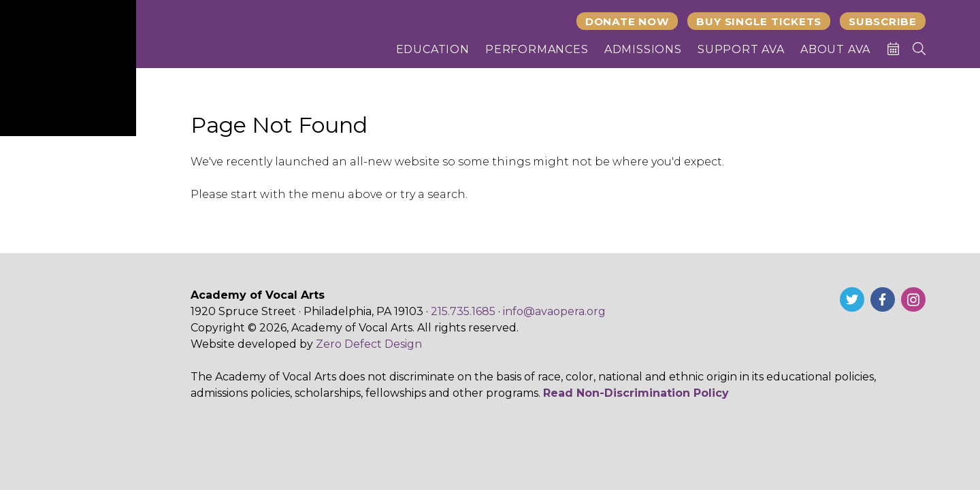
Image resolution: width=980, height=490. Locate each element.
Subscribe (883, 21)
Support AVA (741, 49)
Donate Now (627, 21)
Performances (537, 49)
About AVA (835, 49)
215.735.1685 (463, 311)
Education (433, 49)
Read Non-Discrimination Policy (636, 393)
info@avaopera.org (554, 311)
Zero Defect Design (369, 344)
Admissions (643, 49)
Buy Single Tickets (759, 21)
